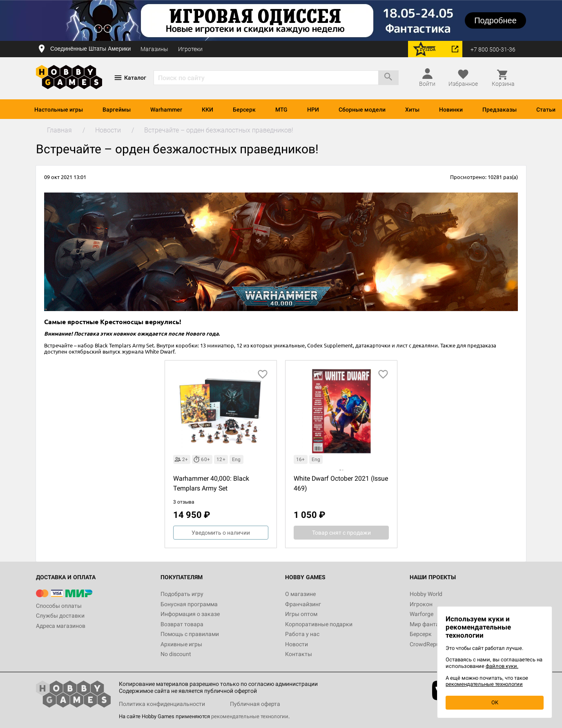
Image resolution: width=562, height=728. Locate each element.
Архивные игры (181, 644)
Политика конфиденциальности (162, 704)
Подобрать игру (182, 594)
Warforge (421, 614)
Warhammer (166, 110)
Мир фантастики (432, 624)
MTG (281, 110)
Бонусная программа (189, 604)
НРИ (313, 110)
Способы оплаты (59, 606)
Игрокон (421, 604)
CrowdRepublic (429, 644)
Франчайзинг (303, 604)
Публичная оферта (255, 704)
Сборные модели (362, 110)
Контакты (299, 654)
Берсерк (244, 110)
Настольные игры (59, 110)
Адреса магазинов (61, 626)
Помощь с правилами (190, 634)
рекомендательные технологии (250, 716)
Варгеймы (117, 110)
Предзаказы (500, 110)
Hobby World (426, 594)
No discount (176, 654)
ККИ (207, 110)
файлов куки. (502, 666)
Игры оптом (301, 614)
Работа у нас (302, 634)
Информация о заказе (190, 614)
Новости (297, 644)
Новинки (451, 110)
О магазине (300, 594)
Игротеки (190, 49)
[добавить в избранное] (263, 374)
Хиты (412, 110)
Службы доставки (60, 616)
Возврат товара (182, 624)
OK (495, 702)
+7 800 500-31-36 (493, 49)
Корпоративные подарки (319, 624)
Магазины (154, 49)
